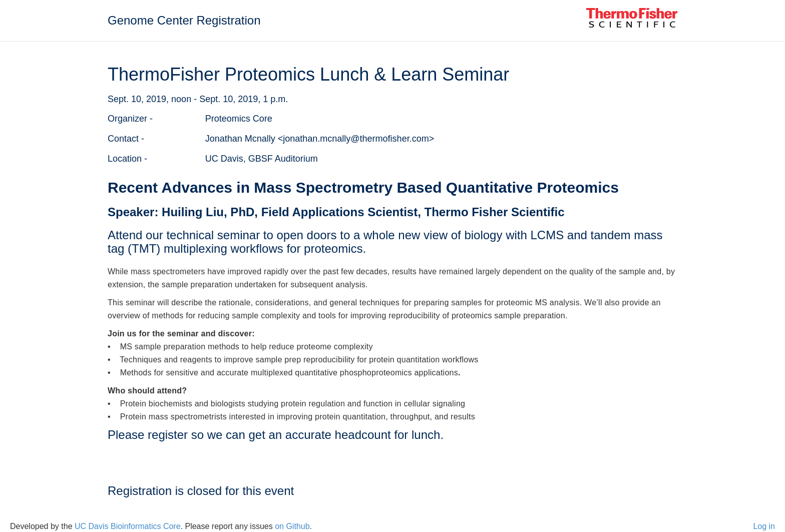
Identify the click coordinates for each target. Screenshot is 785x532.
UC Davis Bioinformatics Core (128, 526)
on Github (292, 526)
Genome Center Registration (184, 20)
